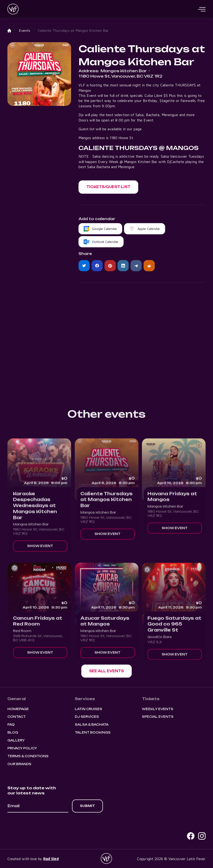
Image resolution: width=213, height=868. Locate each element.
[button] (202, 9)
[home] (13, 9)
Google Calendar (105, 229)
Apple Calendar (149, 229)
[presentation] (43, 825)
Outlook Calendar (105, 242)
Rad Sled (51, 859)
